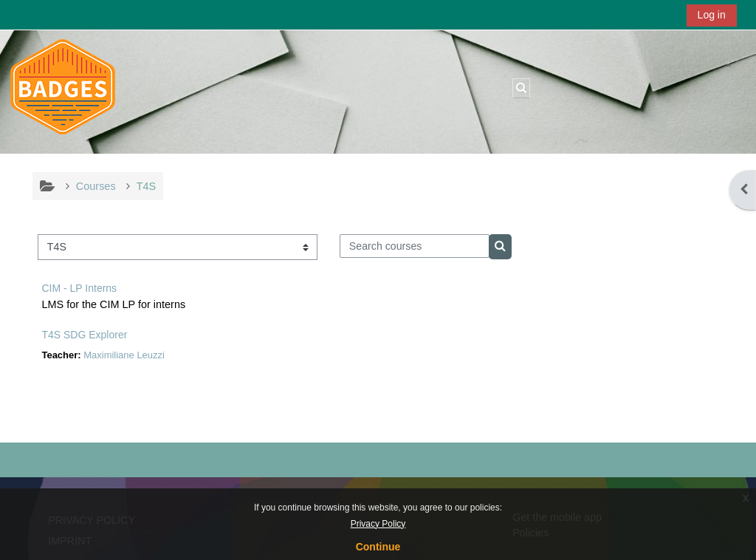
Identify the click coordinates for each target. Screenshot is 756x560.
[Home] (63, 91)
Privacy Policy (378, 524)
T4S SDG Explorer (84, 335)
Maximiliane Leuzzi (124, 355)
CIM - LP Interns (79, 288)
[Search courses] (415, 246)
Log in (712, 15)
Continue (378, 547)
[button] (521, 88)
